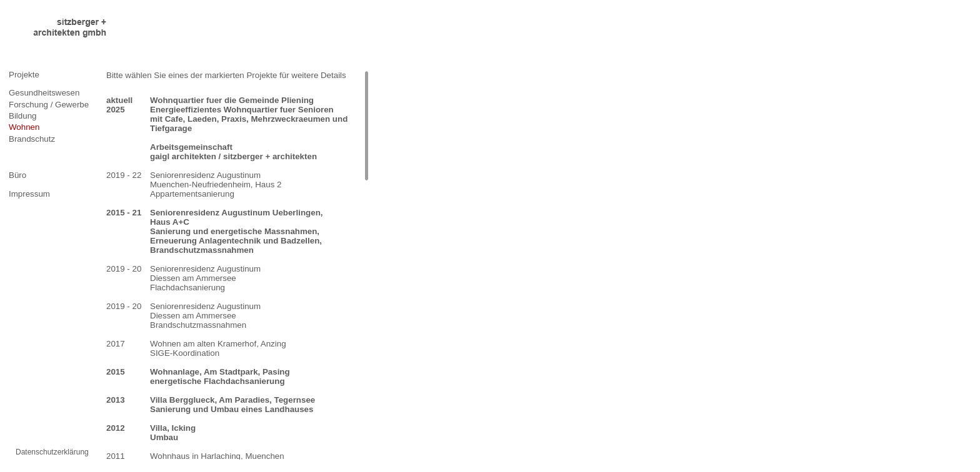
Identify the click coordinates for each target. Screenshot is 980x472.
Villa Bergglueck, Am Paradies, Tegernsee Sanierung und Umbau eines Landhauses (232, 405)
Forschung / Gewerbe (49, 105)
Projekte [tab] (24, 75)
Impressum (29, 194)
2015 (116, 372)
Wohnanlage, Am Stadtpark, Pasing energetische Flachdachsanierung (220, 376)
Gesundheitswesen (44, 93)
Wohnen (24, 127)
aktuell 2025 (119, 105)
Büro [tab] (17, 175)
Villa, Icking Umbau (173, 433)
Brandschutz (32, 139)
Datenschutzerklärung (52, 452)
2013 (116, 400)
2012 (116, 428)
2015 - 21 (124, 213)
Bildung (22, 116)
